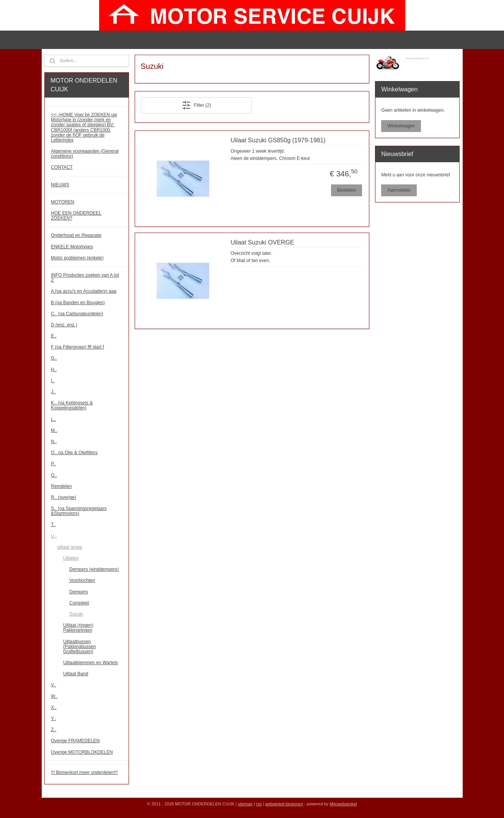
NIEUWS (60, 185)
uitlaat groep (70, 547)
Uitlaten (71, 558)
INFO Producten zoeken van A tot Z (85, 278)
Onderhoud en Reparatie (76, 235)
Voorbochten (82, 580)
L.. (53, 419)
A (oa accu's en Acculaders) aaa (84, 291)
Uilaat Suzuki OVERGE (263, 242)
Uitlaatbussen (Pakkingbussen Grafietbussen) (79, 647)
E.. (54, 336)
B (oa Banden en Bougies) (78, 303)
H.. (54, 370)
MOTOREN (63, 202)
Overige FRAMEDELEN (75, 741)
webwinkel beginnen (284, 804)
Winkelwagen (401, 126)
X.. (54, 707)
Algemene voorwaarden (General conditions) (85, 154)
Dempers (79, 592)
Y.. (53, 719)
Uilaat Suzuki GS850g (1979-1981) (278, 140)
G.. (54, 358)
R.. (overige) (64, 497)
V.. (54, 685)
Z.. (54, 730)
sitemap (245, 804)
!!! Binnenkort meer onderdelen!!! (84, 772)
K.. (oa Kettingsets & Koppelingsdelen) (72, 405)
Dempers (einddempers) (94, 569)
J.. (53, 392)
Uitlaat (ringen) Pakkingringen (78, 628)
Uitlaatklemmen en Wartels (91, 663)
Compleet (79, 603)
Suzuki (76, 614)
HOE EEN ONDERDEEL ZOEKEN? (76, 216)
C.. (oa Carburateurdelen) (77, 314)
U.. (54, 536)
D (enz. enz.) (64, 325)
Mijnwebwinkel (343, 804)
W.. (54, 696)
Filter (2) (197, 105)
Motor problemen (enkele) (77, 258)
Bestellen (347, 190)
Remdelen (61, 486)
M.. (54, 430)
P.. (53, 464)
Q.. (54, 475)
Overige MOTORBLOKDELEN (82, 752)
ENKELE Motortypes (72, 247)
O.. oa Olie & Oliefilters (74, 453)
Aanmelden (399, 190)
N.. (54, 442)
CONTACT (62, 167)
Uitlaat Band (76, 674)
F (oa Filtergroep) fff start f (77, 347)
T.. (53, 525)
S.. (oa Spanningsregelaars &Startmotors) (79, 511)
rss (259, 804)
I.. (53, 381)
